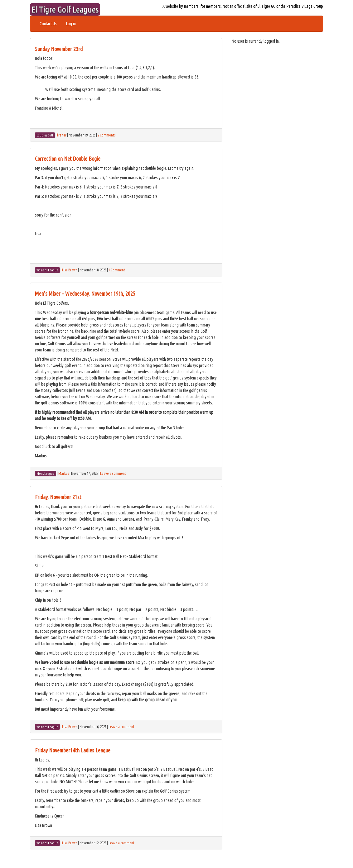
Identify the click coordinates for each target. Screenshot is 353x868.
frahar (62, 135)
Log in (71, 24)
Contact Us (48, 24)
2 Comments (106, 135)
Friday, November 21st (58, 497)
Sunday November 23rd (59, 49)
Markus (64, 473)
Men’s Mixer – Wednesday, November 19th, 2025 (85, 293)
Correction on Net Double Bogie (68, 159)
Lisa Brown (70, 270)
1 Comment (117, 270)
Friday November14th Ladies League (73, 750)
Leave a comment (113, 473)
